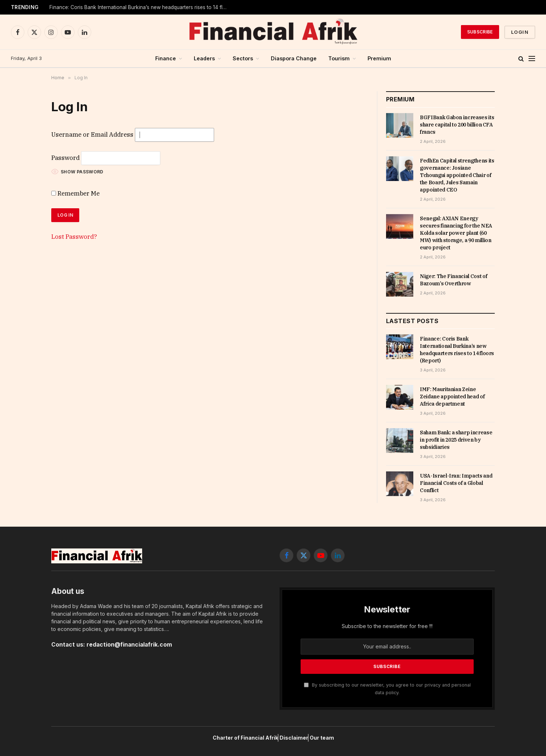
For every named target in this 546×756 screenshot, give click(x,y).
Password (65, 158)
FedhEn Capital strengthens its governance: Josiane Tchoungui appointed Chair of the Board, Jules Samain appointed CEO (457, 175)
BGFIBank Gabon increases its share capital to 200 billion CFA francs (457, 125)
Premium (379, 58)
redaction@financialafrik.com (129, 645)
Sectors (243, 58)
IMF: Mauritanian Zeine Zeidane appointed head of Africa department (452, 397)
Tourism (339, 58)
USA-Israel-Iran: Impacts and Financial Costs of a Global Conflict (456, 483)
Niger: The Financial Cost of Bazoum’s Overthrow (453, 280)
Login (520, 32)
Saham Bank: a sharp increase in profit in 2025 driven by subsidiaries (456, 440)
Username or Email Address (92, 134)
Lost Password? (74, 237)
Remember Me (75, 193)
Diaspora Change (294, 58)
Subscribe (480, 32)
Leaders (204, 58)
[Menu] (532, 59)
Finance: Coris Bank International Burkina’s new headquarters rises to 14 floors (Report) (140, 7)
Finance (166, 58)
